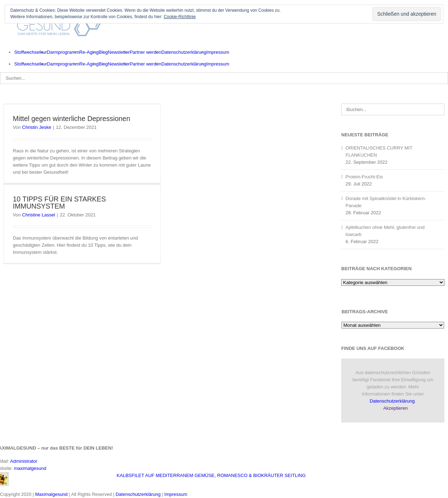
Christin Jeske (37, 127)
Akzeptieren (395, 408)
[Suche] (347, 109)
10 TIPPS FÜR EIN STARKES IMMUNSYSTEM (59, 203)
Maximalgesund (51, 494)
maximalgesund (30, 468)
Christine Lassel (39, 215)
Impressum (176, 494)
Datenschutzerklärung (392, 401)
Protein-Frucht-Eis (364, 177)
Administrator (24, 461)
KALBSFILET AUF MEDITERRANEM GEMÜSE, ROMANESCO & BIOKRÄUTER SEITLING (211, 475)
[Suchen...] (224, 78)
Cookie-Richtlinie (180, 17)
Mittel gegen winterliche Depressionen (72, 119)
